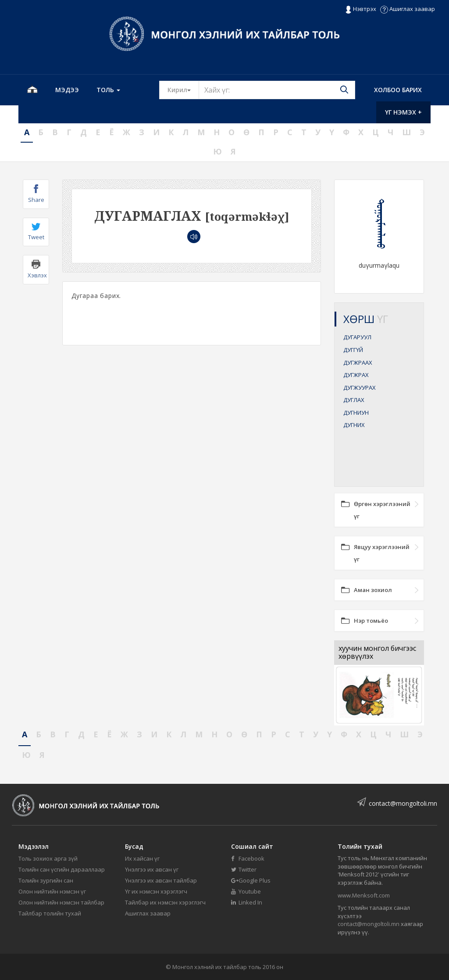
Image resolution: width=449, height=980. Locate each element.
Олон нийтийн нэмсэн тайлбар (61, 902)
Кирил (183, 90)
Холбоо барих (398, 90)
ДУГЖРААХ (358, 363)
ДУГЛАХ (354, 400)
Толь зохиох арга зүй (48, 858)
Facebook (248, 858)
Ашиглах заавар (408, 9)
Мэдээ (67, 90)
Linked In (247, 902)
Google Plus (251, 880)
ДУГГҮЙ (353, 350)
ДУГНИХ (354, 425)
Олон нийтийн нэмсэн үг (52, 891)
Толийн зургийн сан (46, 880)
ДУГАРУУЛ (357, 337)
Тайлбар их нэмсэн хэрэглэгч (165, 902)
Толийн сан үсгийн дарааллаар (62, 869)
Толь (108, 90)
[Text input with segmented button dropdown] (277, 90)
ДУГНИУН (356, 413)
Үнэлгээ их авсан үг (152, 869)
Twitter (244, 869)
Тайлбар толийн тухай (50, 913)
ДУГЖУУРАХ (360, 388)
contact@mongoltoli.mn (403, 803)
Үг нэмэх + (403, 112)
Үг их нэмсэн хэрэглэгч (156, 891)
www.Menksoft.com (364, 895)
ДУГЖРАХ (356, 375)
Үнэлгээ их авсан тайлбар (161, 880)
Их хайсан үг (142, 858)
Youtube (246, 891)
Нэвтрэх (361, 9)
